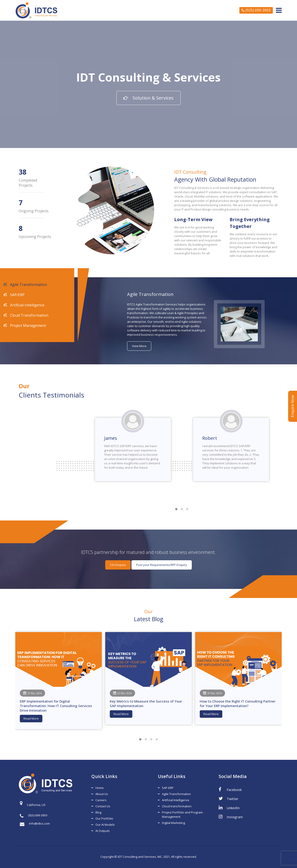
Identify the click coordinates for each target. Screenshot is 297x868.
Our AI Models (105, 825)
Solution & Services (148, 98)
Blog (98, 812)
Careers (101, 800)
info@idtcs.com (35, 824)
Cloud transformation (177, 806)
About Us (102, 794)
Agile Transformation (28, 285)
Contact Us (103, 806)
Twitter (229, 798)
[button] (176, 509)
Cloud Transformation (29, 315)
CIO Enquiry (118, 565)
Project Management (28, 325)
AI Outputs (103, 831)
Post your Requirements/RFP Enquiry (162, 565)
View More (139, 346)
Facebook (230, 789)
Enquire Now (292, 406)
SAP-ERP (168, 788)
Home (100, 788)
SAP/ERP (17, 295)
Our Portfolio (104, 818)
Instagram (231, 817)
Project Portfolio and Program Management (182, 814)
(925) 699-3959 (256, 10)
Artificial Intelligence (27, 305)
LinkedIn (229, 808)
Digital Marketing (173, 823)
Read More (31, 718)
